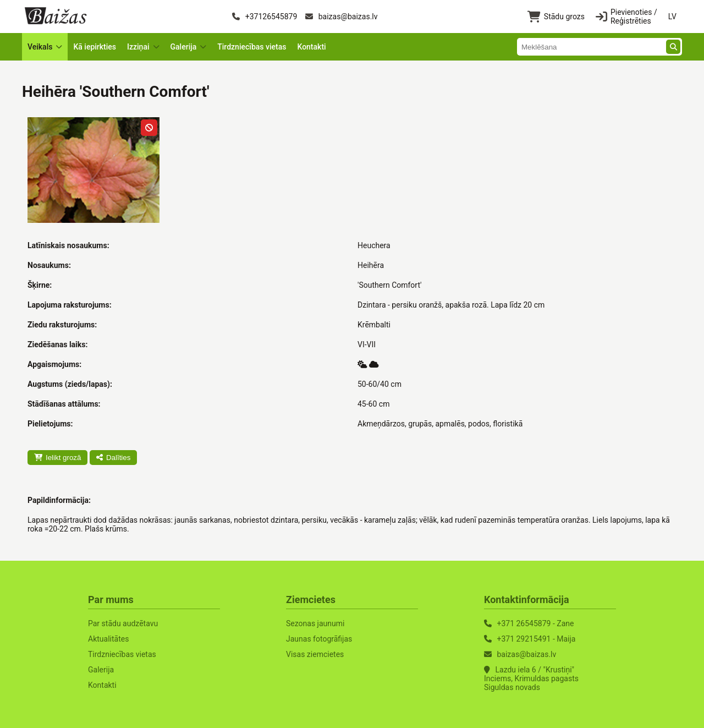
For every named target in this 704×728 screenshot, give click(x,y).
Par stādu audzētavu (123, 623)
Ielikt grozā (57, 458)
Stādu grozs (556, 17)
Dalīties (113, 458)
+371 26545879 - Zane (535, 623)
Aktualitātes (108, 639)
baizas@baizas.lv (341, 17)
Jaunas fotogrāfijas (319, 639)
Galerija (101, 670)
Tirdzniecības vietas (252, 47)
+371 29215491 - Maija (536, 639)
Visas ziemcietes (315, 654)
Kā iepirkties (95, 47)
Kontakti (311, 47)
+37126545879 (265, 17)
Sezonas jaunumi (315, 623)
